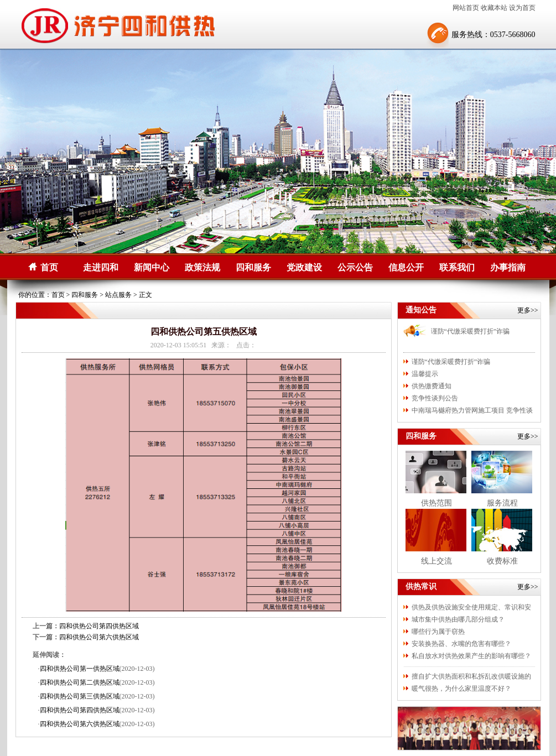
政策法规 (202, 267)
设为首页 (522, 8)
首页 (49, 267)
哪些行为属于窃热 (438, 632)
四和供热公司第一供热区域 (80, 669)
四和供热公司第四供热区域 (99, 626)
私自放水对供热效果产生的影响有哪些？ (471, 656)
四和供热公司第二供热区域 (80, 682)
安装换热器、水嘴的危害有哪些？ (461, 644)
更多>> (528, 310)
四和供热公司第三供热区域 (80, 696)
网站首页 (466, 8)
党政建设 (304, 267)
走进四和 (101, 267)
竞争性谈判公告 (435, 398)
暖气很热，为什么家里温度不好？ (461, 689)
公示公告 (355, 267)
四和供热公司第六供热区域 (99, 637)
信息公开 (406, 267)
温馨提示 (425, 374)
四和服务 (253, 267)
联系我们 (457, 267)
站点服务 (118, 295)
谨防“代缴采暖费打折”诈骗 (471, 331)
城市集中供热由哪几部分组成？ (458, 619)
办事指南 (508, 267)
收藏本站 (494, 8)
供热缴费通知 (432, 386)
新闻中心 (152, 267)
